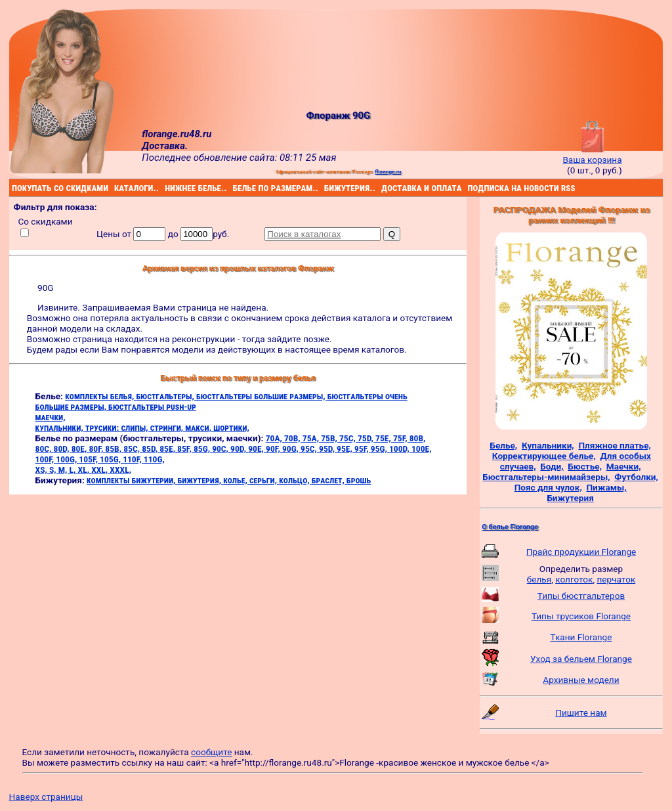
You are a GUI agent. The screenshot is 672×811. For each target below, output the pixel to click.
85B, (114, 449)
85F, (185, 449)
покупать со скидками (14, 188)
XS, (42, 470)
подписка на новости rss (469, 188)
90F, (274, 449)
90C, (221, 449)
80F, (97, 449)
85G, (203, 449)
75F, (401, 438)
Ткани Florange (581, 637)
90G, (291, 449)
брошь (359, 480)
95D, (328, 449)
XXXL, (120, 470)
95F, (363, 449)
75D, (367, 438)
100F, (46, 459)
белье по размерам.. (235, 188)
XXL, (100, 470)
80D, (63, 449)
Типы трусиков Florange (581, 616)
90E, (257, 449)
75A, (312, 438)
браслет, (329, 480)
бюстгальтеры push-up (152, 406)
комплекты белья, (100, 396)
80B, (418, 438)
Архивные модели (581, 680)
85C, (133, 449)
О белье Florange (510, 527)
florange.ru (388, 171)
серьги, (264, 480)
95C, (310, 449)
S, (54, 470)
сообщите (211, 752)
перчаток (617, 579)
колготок (574, 579)
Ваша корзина (592, 154)
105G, (111, 459)
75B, (330, 438)
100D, (400, 449)
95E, (346, 449)
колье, (236, 480)
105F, (89, 459)
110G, (154, 459)
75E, (384, 438)
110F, (133, 459)
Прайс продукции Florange (581, 552)
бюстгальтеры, (166, 396)
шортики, (231, 427)
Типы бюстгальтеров (581, 596)
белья (539, 579)
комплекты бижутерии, (132, 480)
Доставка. (165, 146)
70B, (293, 438)
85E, (168, 449)
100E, (422, 449)
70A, (275, 438)
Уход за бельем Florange (581, 659)
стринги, (168, 427)
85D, (151, 449)
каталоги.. (116, 188)
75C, (348, 438)
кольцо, (295, 480)
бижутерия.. (326, 188)
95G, (380, 449)
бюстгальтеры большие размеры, (262, 396)
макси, (199, 427)
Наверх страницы (46, 797)
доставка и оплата (383, 188)
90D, (239, 449)
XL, (85, 470)
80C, (45, 449)
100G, (67, 459)
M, (64, 470)
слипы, (135, 427)
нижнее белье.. (167, 188)
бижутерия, (201, 480)
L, (74, 470)
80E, (80, 449)
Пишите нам (581, 712)
